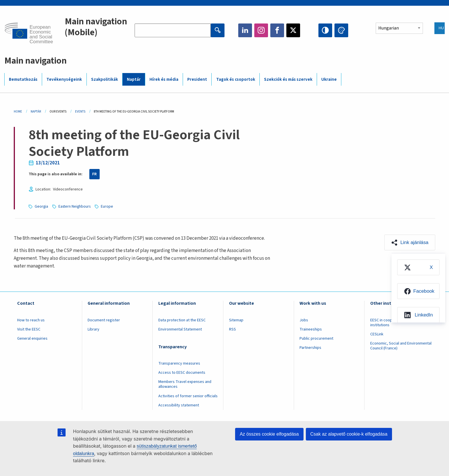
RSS (233, 329)
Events (80, 112)
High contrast (325, 30)
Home (18, 112)
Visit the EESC (29, 329)
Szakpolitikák (105, 79)
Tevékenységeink (64, 79)
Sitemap (236, 320)
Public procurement (316, 339)
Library (93, 329)
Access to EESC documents (182, 373)
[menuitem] (418, 268)
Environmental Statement (180, 329)
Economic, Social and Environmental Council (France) (401, 346)
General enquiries (32, 339)
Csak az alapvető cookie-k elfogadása (349, 434)
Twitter (293, 30)
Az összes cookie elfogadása (269, 434)
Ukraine (329, 79)
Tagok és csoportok (236, 79)
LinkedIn (245, 30)
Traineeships (311, 329)
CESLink (377, 334)
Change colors (341, 30)
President (197, 79)
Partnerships (310, 348)
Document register (104, 320)
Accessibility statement (179, 405)
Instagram (261, 30)
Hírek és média (164, 79)
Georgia (42, 206)
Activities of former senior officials (188, 396)
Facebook (277, 30)
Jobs (304, 320)
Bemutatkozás (23, 79)
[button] (409, 243)
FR (94, 174)
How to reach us (31, 320)
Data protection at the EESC (182, 320)
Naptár (134, 79)
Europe (109, 206)
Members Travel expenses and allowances (185, 384)
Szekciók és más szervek (288, 79)
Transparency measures (179, 363)
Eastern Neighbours (76, 206)
